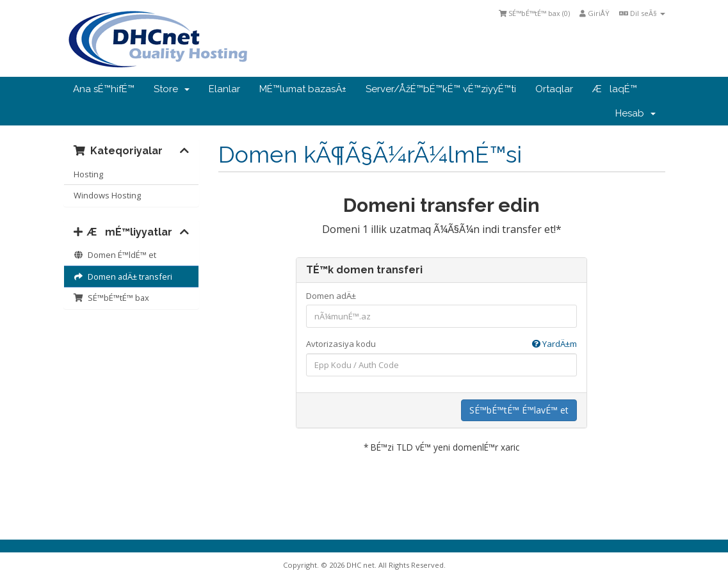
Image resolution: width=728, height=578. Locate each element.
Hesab (635, 113)
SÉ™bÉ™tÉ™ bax (111, 298)
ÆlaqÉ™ (615, 89)
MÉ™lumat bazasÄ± (303, 89)
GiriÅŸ (595, 13)
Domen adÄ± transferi (123, 277)
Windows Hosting (107, 195)
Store (172, 89)
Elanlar (224, 89)
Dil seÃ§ (642, 13)
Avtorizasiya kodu (441, 344)
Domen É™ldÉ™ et (115, 255)
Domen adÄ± (331, 296)
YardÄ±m (554, 344)
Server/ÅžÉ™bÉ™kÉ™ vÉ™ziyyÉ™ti (441, 89)
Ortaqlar (554, 89)
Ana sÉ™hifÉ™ (104, 89)
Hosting (88, 174)
